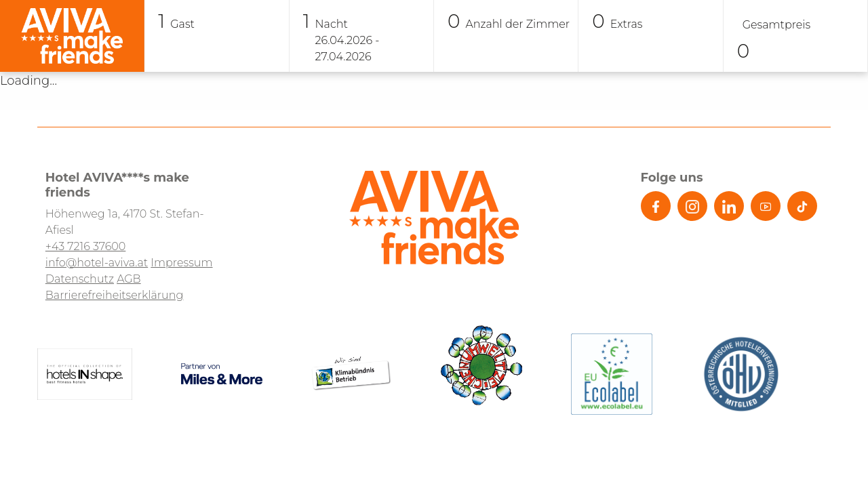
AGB (129, 279)
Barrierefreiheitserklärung (115, 295)
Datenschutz (80, 279)
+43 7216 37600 (86, 246)
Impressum (181, 263)
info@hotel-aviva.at (97, 263)
